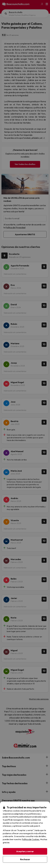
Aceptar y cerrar (25, 851)
